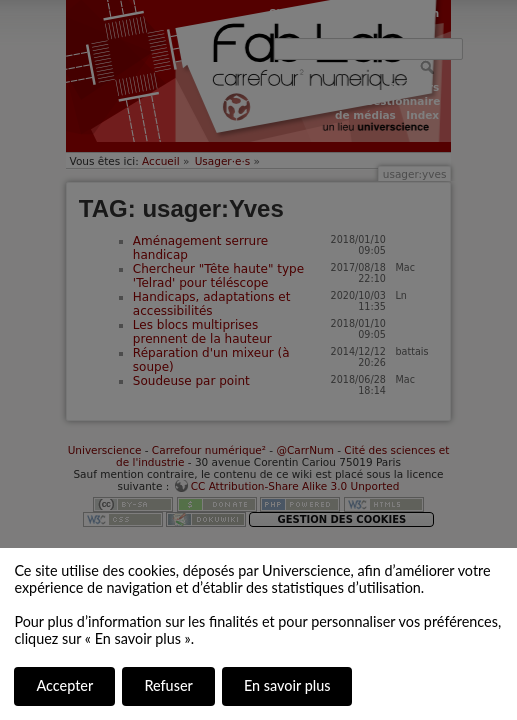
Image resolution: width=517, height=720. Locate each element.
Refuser (168, 685)
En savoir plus (287, 685)
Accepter (64, 685)
